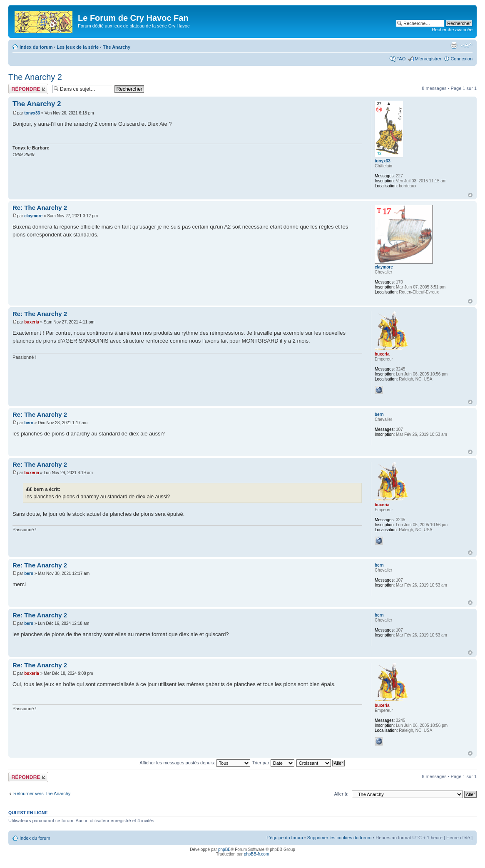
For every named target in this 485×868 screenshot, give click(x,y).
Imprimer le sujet (454, 45)
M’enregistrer (428, 59)
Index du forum (36, 47)
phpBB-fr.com (257, 854)
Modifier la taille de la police (466, 45)
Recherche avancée (452, 30)
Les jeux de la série (78, 47)
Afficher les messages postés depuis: (195, 763)
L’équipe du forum (285, 838)
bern (29, 423)
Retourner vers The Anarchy (42, 793)
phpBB (224, 849)
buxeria (32, 322)
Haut (470, 195)
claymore (33, 216)
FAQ (401, 59)
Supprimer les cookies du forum (339, 838)
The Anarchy (117, 47)
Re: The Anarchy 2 (40, 208)
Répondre (28, 89)
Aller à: (341, 794)
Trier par (273, 763)
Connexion (461, 59)
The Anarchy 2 (35, 77)
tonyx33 (32, 113)
